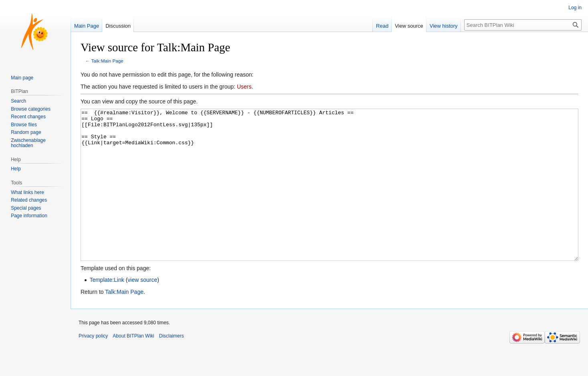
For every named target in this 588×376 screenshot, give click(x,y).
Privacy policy (93, 366)
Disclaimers (172, 366)
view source (142, 310)
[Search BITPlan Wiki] (523, 25)
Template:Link (107, 310)
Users (244, 87)
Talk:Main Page (107, 61)
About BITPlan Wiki (133, 366)
